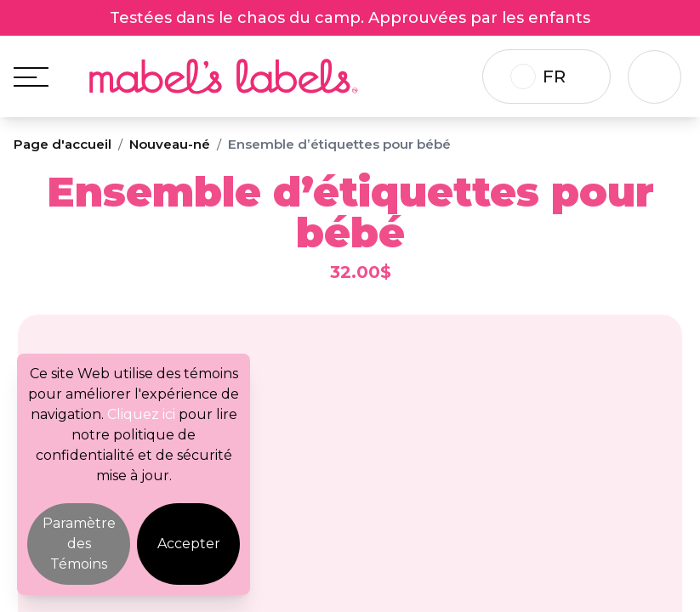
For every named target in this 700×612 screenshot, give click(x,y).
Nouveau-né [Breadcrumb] (170, 144)
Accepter (189, 544)
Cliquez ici (141, 414)
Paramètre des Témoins (79, 544)
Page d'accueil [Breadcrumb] (63, 144)
